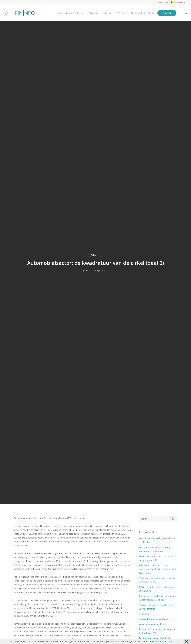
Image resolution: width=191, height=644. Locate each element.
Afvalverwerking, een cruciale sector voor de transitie (156, 607)
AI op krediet (145, 614)
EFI (86, 270)
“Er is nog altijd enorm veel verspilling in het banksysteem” (158, 580)
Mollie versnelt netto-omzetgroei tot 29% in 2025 (157, 589)
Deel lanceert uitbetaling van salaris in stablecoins (157, 540)
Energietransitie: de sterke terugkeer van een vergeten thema (156, 549)
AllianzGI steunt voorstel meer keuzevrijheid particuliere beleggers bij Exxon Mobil (157, 569)
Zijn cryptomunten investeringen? (155, 619)
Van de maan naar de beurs (152, 624)
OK (171, 641)
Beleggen (95, 255)
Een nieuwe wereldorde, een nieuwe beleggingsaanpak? (156, 558)
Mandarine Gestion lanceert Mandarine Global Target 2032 (158, 631)
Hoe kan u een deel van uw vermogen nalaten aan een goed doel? (157, 598)
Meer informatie (158, 641)
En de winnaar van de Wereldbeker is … (158, 638)
